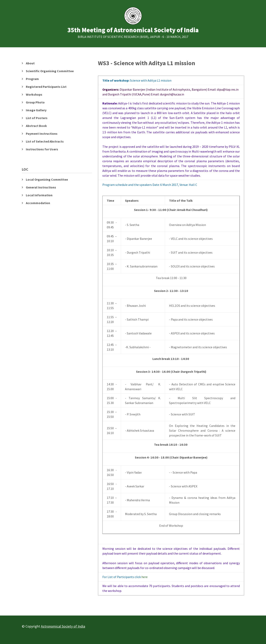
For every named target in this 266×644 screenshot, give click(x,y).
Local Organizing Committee (47, 179)
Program (32, 79)
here (145, 577)
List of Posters (37, 118)
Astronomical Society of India (63, 626)
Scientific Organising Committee (50, 71)
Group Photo (35, 102)
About (30, 63)
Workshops (34, 94)
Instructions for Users (42, 149)
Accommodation (38, 203)
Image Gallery (36, 110)
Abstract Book (36, 126)
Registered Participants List (46, 87)
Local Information (39, 195)
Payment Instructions (42, 134)
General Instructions (41, 187)
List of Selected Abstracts (45, 141)
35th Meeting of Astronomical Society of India (133, 30)
